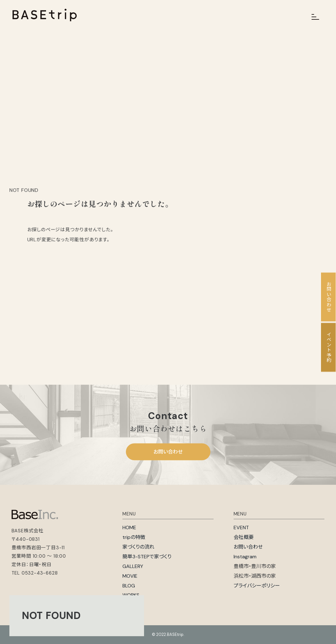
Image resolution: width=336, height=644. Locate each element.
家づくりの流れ (138, 547)
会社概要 (244, 537)
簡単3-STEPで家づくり (147, 557)
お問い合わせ (168, 452)
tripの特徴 (134, 537)
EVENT (241, 527)
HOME (129, 527)
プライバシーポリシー (257, 586)
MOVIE (130, 576)
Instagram (245, 557)
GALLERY (133, 566)
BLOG (129, 586)
